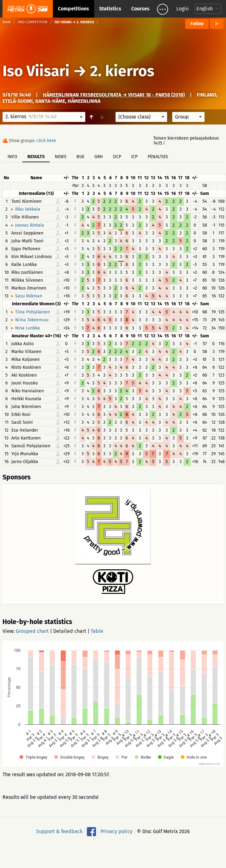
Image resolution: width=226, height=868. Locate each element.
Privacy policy (116, 831)
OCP (117, 157)
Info (12, 157)
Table (97, 631)
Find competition (33, 22)
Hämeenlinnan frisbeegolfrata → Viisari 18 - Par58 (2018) (114, 95)
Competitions (73, 9)
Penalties (158, 157)
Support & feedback (59, 831)
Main (7, 22)
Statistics (110, 9)
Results (36, 157)
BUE (80, 157)
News (61, 157)
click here (46, 141)
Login (182, 9)
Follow (197, 24)
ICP (134, 157)
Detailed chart (70, 631)
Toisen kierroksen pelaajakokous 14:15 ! (186, 141)
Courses (140, 9)
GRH (99, 157)
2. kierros (122, 71)
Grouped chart (32, 631)
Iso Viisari (36, 71)
